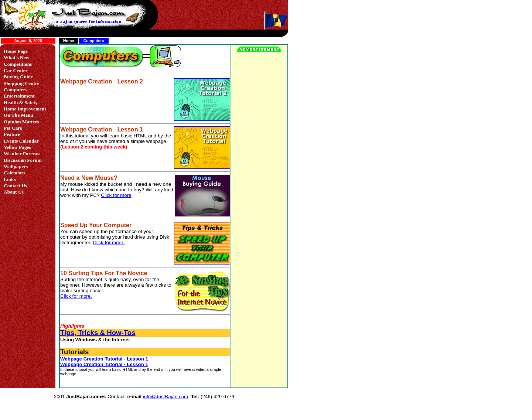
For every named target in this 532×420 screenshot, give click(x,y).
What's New (16, 57)
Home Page (16, 51)
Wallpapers (16, 166)
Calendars (15, 173)
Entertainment (19, 96)
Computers (16, 90)
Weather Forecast (22, 153)
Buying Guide (18, 77)
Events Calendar (21, 141)
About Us (14, 192)
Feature (12, 134)
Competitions (18, 64)
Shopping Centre (21, 83)
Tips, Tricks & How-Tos (98, 333)
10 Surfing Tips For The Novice (104, 273)
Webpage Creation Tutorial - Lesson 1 (104, 359)
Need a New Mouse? (89, 178)
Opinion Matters (21, 122)
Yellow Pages (17, 147)
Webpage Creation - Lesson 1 (102, 129)
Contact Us (15, 186)
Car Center (16, 70)
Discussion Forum (23, 160)
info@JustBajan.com (166, 397)
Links (10, 179)
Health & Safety (21, 103)
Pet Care (13, 128)
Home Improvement (25, 109)
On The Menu (18, 115)
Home (69, 41)
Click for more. (109, 243)
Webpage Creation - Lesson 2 (102, 81)
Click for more (116, 195)
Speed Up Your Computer (96, 225)
